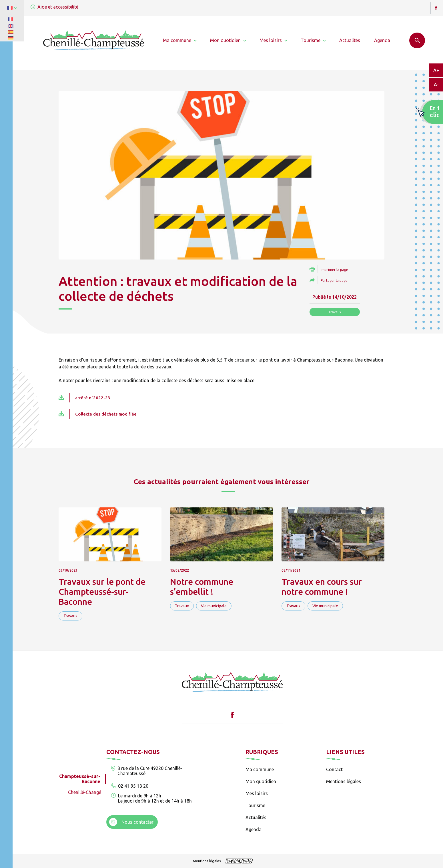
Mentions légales (344, 781)
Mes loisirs (257, 793)
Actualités (256, 817)
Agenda (254, 829)
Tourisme (255, 805)
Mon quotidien (261, 781)
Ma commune (260, 769)
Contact (334, 769)
